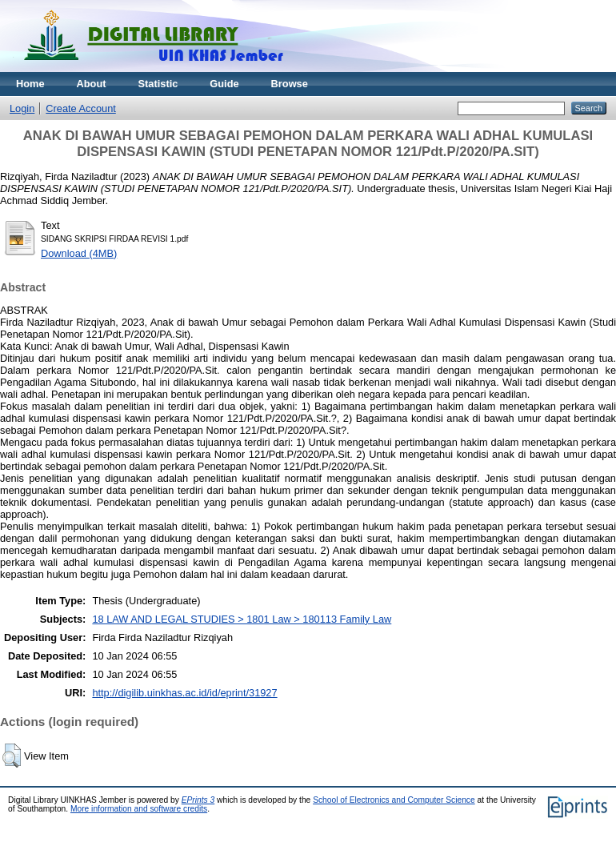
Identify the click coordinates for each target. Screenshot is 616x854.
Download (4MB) (79, 253)
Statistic (158, 84)
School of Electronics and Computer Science (394, 800)
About (92, 84)
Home (30, 84)
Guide (224, 84)
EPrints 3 (198, 800)
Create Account (81, 108)
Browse (290, 84)
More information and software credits (139, 809)
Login (22, 108)
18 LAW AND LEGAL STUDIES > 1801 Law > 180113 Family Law (242, 619)
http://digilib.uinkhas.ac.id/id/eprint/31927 (184, 693)
